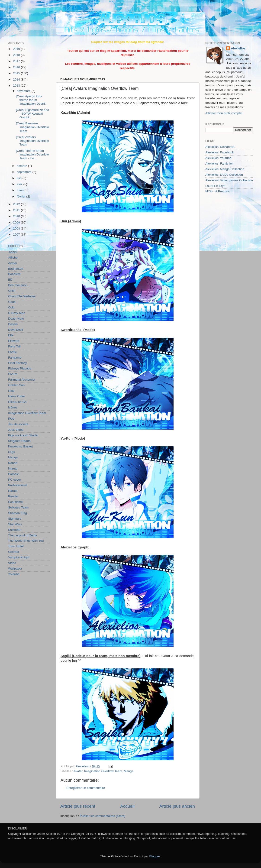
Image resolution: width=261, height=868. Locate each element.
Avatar (78, 771)
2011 (17, 210)
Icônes (13, 407)
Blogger (155, 856)
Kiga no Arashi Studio (23, 435)
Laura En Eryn (215, 186)
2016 (17, 67)
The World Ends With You (26, 541)
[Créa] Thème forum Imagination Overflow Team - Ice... (32, 154)
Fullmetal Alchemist (22, 380)
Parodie (14, 474)
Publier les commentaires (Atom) (103, 816)
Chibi (12, 291)
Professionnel (18, 485)
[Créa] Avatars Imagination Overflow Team (32, 141)
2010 (17, 216)
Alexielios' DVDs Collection (224, 175)
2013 (17, 86)
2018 (17, 55)
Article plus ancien (177, 806)
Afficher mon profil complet (224, 113)
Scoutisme (15, 502)
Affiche (13, 257)
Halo (11, 391)
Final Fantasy (18, 363)
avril (20, 184)
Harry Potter (17, 396)
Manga (129, 771)
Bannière (14, 274)
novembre (24, 91)
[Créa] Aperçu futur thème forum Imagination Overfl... (32, 100)
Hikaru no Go (17, 402)
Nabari (13, 463)
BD (10, 280)
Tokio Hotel (16, 546)
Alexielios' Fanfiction (219, 164)
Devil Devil (16, 330)
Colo (11, 307)
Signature (15, 519)
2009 (17, 222)
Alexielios (238, 48)
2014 (17, 79)
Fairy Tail (14, 346)
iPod (11, 419)
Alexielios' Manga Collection (225, 169)
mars (21, 190)
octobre (22, 166)
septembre (25, 172)
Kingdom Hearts (19, 441)
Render (13, 496)
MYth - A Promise (217, 191)
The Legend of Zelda (23, 535)
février (21, 196)
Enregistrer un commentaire (86, 788)
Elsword (14, 341)
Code (12, 302)
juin (20, 178)
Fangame (15, 358)
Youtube (14, 574)
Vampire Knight (19, 557)
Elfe (11, 335)
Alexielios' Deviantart (220, 147)
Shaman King (18, 513)
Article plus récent (78, 806)
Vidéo (12, 563)
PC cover (15, 480)
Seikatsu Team (18, 507)
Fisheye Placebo (20, 368)
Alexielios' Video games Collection (229, 180)
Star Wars (15, 524)
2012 (17, 204)
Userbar (14, 552)
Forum (13, 374)
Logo (12, 452)
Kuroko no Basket (21, 446)
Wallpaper (15, 568)
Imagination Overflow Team (103, 771)
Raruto (13, 491)
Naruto (13, 468)
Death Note (16, 319)
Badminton (16, 269)
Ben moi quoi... (19, 285)
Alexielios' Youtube (218, 158)
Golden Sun (16, 385)
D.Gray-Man (17, 313)
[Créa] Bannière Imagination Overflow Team (32, 127)
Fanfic (12, 352)
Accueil (127, 806)
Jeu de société (18, 424)
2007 (17, 235)
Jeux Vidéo (16, 430)
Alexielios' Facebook (220, 152)
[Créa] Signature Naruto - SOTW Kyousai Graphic (33, 114)
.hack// (13, 252)
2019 (17, 49)
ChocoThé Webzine (22, 296)
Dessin (13, 324)
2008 (17, 228)
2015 (17, 73)
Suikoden (15, 530)
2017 (17, 61)
